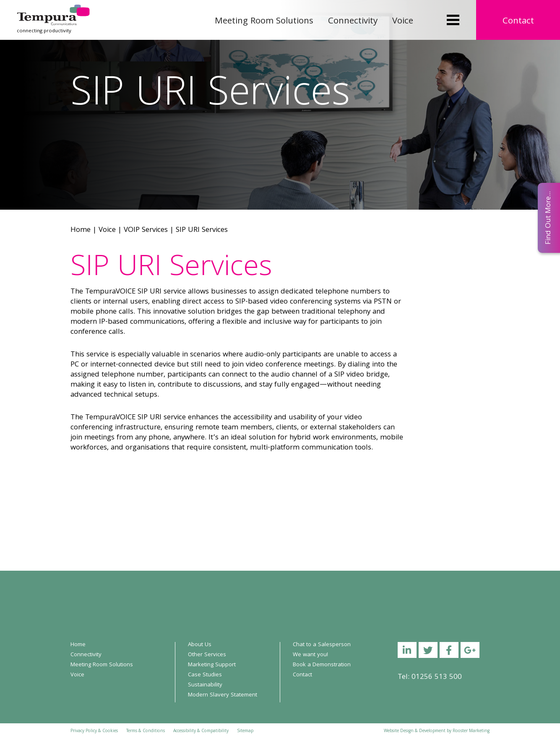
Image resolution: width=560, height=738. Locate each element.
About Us (200, 645)
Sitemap (245, 731)
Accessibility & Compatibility (201, 731)
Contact (518, 22)
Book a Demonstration (322, 665)
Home (81, 230)
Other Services (207, 655)
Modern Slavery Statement (223, 695)
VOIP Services (146, 230)
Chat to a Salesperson (322, 645)
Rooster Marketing (471, 731)
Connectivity (353, 22)
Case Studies (205, 675)
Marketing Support (212, 665)
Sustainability (205, 685)
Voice (403, 22)
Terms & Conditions (146, 731)
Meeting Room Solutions (264, 22)
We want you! (310, 655)
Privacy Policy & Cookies (94, 731)
